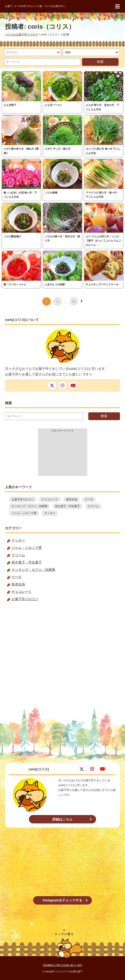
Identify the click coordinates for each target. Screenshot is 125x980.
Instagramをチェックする (62, 900)
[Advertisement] (63, 455)
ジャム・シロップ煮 (24, 513)
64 (74, 302)
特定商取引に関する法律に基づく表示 (63, 965)
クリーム (93, 506)
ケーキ (89, 499)
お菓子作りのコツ (23, 499)
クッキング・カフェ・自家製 (29, 506)
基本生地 (72, 499)
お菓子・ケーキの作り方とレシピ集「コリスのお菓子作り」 (36, 6)
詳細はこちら (62, 819)
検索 (100, 62)
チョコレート (50, 499)
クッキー (50, 513)
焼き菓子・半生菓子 (67, 506)
